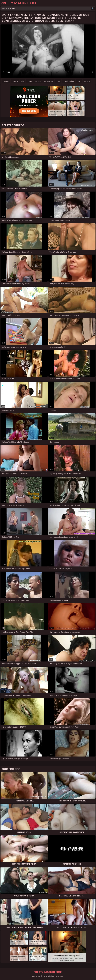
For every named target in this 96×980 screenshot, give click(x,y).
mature (6, 81)
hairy (58, 81)
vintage (87, 81)
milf (22, 81)
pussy (29, 81)
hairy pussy (48, 81)
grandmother (68, 81)
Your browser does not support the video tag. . (48, 51)
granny (15, 81)
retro (79, 81)
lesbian (38, 81)
